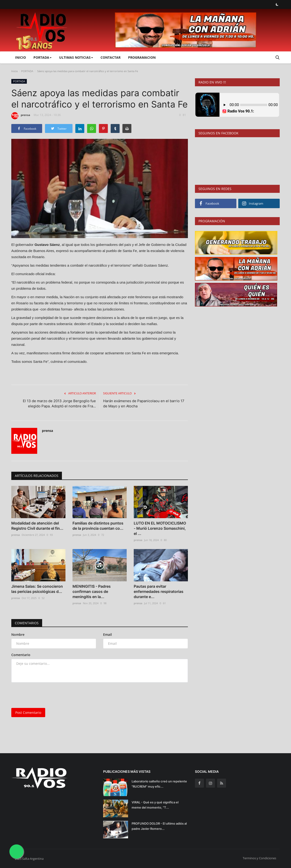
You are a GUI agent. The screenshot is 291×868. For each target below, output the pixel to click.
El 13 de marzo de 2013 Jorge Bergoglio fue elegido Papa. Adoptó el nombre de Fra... (59, 403)
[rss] (222, 783)
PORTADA (27, 71)
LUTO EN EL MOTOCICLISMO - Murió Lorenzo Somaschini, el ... (160, 528)
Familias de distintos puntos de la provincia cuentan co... (98, 526)
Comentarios (27, 623)
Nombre (18, 634)
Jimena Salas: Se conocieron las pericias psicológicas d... (37, 589)
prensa (21, 116)
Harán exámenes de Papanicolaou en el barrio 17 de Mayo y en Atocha (144, 403)
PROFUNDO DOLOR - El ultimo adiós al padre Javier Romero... (159, 826)
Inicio (20, 57)
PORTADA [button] (42, 57)
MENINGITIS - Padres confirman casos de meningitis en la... (92, 591)
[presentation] (47, 695)
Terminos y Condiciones (259, 858)
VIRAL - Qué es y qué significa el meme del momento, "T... (155, 805)
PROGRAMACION (142, 57)
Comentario (21, 655)
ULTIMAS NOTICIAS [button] (76, 57)
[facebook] (199, 783)
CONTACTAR (111, 57)
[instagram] (210, 783)
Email (107, 634)
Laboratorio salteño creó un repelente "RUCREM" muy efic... (159, 784)
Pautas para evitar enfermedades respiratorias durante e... (159, 591)
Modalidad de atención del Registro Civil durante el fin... (37, 526)
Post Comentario (28, 713)
